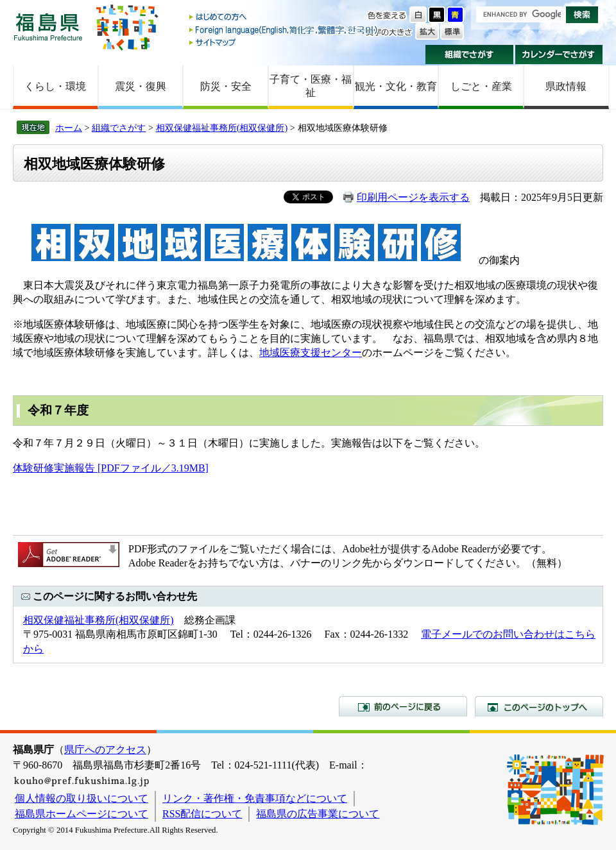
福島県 (48, 27)
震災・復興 (141, 86)
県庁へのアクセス (105, 750)
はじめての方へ (284, 18)
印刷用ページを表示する (413, 197)
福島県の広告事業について (318, 814)
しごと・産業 (481, 86)
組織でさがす (469, 55)
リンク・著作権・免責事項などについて (255, 798)
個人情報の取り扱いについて (81, 798)
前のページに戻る (403, 706)
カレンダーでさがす (559, 55)
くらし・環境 (55, 86)
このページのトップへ (539, 706)
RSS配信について (202, 814)
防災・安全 (226, 86)
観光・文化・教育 (396, 86)
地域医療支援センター (311, 353)
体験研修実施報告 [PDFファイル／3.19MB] (111, 468)
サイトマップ (284, 42)
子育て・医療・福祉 (311, 86)
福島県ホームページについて (81, 814)
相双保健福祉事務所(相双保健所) (222, 128)
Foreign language (284, 30)
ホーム (69, 128)
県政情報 (566, 86)
